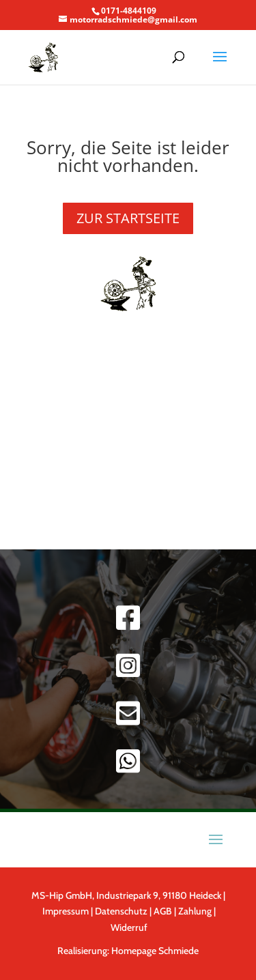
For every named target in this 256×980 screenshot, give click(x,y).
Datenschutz (121, 911)
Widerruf (129, 927)
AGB (164, 911)
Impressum (66, 911)
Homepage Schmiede (155, 951)
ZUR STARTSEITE (128, 218)
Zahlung (195, 911)
